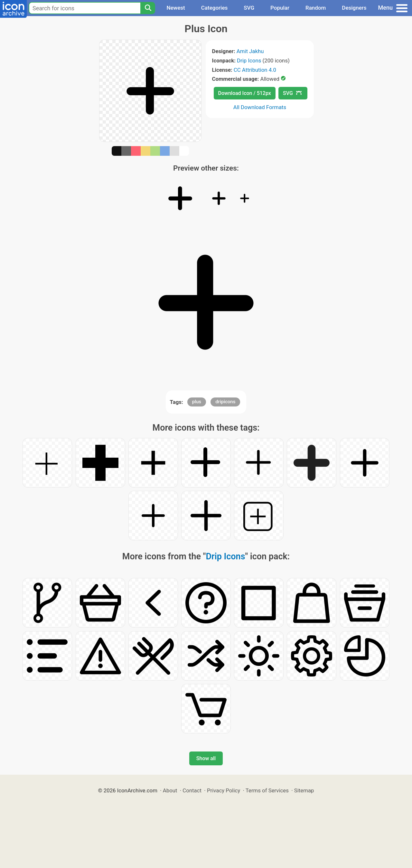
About (170, 790)
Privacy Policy (224, 790)
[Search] (148, 8)
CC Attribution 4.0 (255, 70)
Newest (176, 8)
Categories (215, 8)
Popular (280, 8)
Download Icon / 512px (245, 93)
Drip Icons (249, 61)
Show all (206, 758)
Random (316, 8)
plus (197, 402)
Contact (192, 790)
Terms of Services (267, 790)
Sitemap (304, 790)
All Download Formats (260, 107)
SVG (249, 8)
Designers (354, 8)
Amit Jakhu (250, 51)
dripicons (225, 402)
